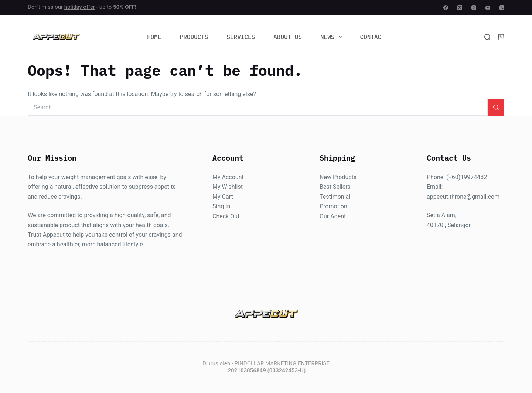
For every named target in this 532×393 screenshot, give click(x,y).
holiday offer (80, 7)
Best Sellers (335, 187)
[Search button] (496, 107)
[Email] (488, 8)
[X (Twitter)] (460, 8)
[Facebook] (446, 8)
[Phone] (502, 8)
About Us (288, 37)
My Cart (223, 197)
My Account (228, 177)
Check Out (226, 216)
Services (241, 37)
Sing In (221, 207)
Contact (373, 37)
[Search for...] (258, 107)
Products (194, 37)
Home (154, 37)
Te (323, 197)
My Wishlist (228, 187)
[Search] (487, 37)
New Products (338, 177)
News (332, 37)
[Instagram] (474, 8)
